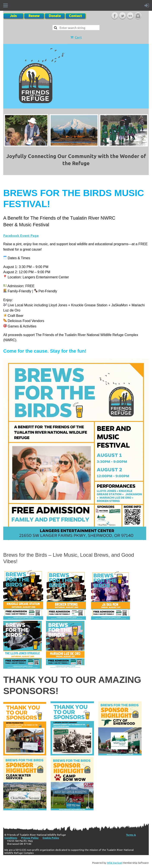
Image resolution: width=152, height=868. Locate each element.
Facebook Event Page (21, 235)
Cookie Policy (51, 838)
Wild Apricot (114, 863)
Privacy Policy (30, 838)
